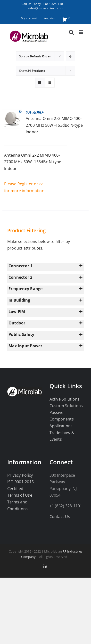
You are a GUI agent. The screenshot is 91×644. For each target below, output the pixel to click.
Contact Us (60, 517)
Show (32, 71)
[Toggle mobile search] (71, 32)
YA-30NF (35, 112)
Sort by (35, 56)
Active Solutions (65, 399)
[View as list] (50, 83)
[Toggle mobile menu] (81, 32)
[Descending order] (70, 56)
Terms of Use (20, 495)
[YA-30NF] (12, 113)
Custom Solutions (66, 406)
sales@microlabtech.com (45, 8)
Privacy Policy (20, 475)
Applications (61, 426)
